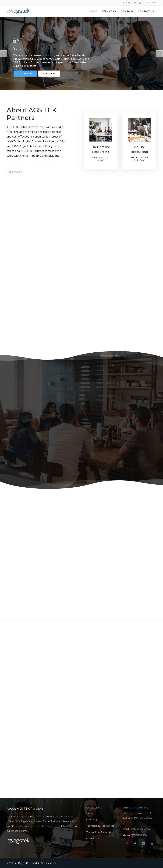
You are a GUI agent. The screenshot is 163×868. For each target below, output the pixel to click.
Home (93, 11)
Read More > (15, 172)
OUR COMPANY (25, 74)
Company (127, 11)
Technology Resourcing (100, 826)
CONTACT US (49, 74)
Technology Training (98, 832)
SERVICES (109, 11)
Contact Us (146, 11)
